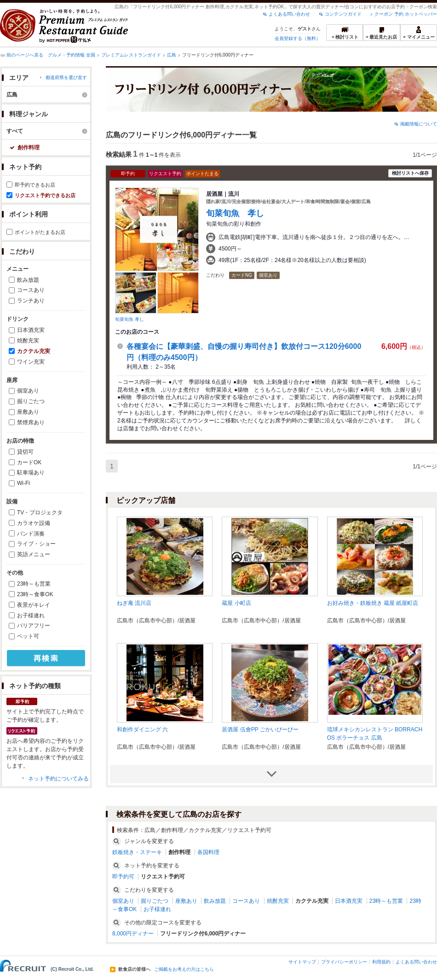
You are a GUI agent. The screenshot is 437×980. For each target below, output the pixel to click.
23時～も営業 (34, 584)
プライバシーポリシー (344, 962)
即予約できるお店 (35, 185)
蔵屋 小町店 (236, 603)
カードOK (29, 462)
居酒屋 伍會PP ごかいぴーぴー (260, 729)
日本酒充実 (31, 330)
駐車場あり (31, 473)
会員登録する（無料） (298, 38)
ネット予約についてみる (58, 779)
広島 (172, 55)
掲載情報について (419, 124)
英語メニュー (34, 554)
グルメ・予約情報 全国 (72, 55)
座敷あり (28, 412)
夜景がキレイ (34, 605)
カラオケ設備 (34, 523)
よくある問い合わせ (289, 14)
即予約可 (123, 877)
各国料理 (208, 852)
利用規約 (381, 962)
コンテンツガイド (343, 14)
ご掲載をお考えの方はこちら (184, 969)
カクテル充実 (34, 351)
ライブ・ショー (36, 544)
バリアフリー (34, 626)
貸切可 (25, 452)
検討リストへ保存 (410, 173)
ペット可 (28, 636)
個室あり (28, 391)
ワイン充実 (31, 362)
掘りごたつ (31, 401)
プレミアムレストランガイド (131, 55)
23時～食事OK (35, 594)
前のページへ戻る (25, 55)
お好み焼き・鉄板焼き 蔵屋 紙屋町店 (373, 603)
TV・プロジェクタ (40, 513)
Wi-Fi (23, 483)
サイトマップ (302, 962)
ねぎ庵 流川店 (134, 603)
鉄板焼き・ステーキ (137, 852)
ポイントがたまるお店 (40, 232)
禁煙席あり (31, 422)
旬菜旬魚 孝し (129, 319)
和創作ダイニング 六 (142, 729)
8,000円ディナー (133, 934)
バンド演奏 (31, 534)
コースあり (31, 290)
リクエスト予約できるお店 (45, 195)
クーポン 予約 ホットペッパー (406, 14)
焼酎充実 (28, 341)
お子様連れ (31, 615)
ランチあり (31, 301)
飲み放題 (28, 280)
